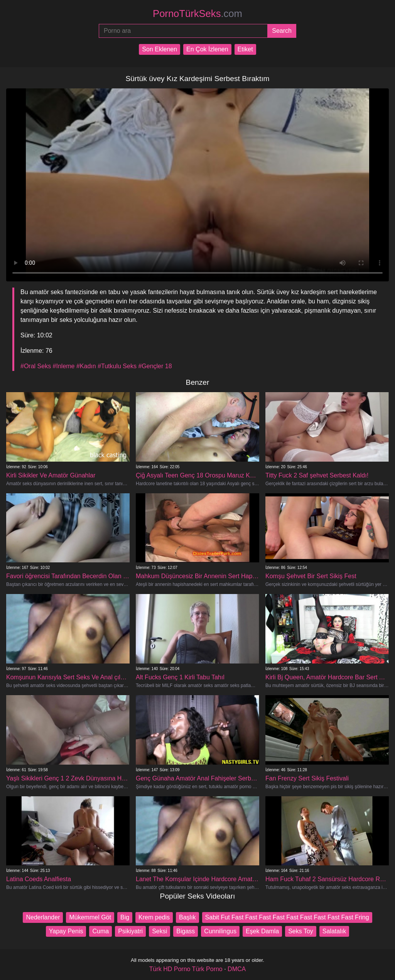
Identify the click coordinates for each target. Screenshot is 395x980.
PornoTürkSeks (197, 14)
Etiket (245, 49)
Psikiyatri (130, 931)
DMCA (237, 969)
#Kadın (86, 366)
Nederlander (43, 917)
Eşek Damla (262, 931)
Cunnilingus (220, 931)
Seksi (160, 931)
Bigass (186, 931)
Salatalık (334, 931)
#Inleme (64, 366)
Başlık (187, 917)
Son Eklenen (160, 49)
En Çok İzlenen (207, 49)
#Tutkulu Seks (117, 366)
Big (125, 917)
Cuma (100, 931)
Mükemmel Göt (90, 917)
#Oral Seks (36, 366)
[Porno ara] (183, 31)
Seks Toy (301, 931)
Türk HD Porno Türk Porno (186, 969)
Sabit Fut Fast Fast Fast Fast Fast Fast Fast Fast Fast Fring (287, 917)
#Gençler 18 (155, 366)
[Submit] (282, 31)
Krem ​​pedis (154, 917)
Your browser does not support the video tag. (197, 185)
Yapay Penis (66, 931)
